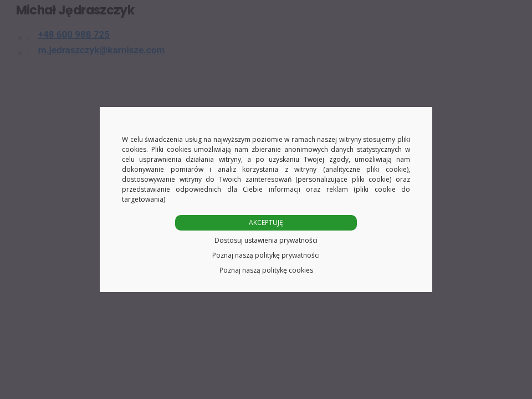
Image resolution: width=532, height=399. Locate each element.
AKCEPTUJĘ (266, 222)
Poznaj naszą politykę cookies (266, 270)
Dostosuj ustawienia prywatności (266, 240)
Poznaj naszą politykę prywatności (266, 255)
